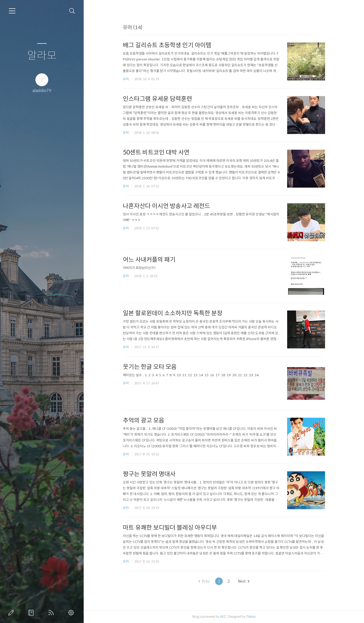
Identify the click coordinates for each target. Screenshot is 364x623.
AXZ (223, 617)
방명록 (32, 613)
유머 (126, 79)
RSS (52, 613)
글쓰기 (12, 613)
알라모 (42, 56)
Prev (204, 581)
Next (244, 581)
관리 (72, 613)
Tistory (251, 617)
